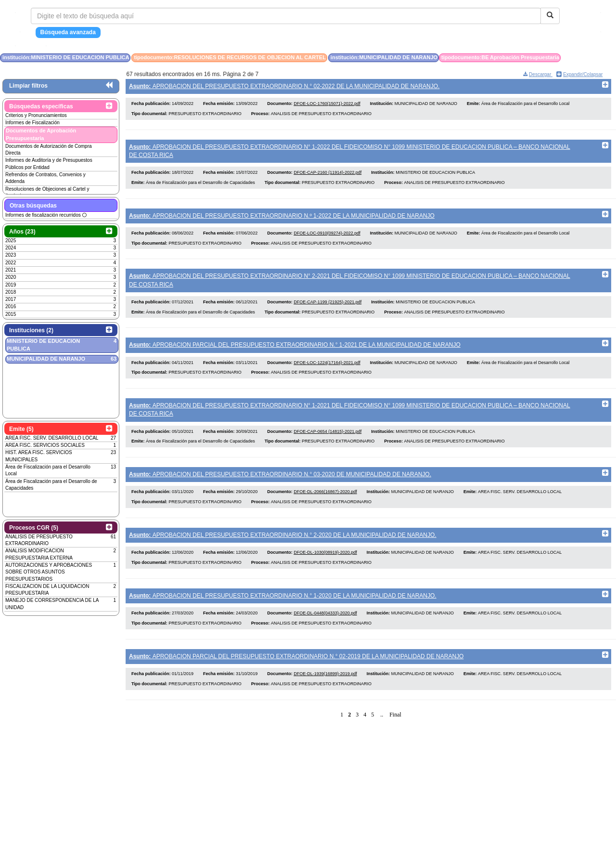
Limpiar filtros (28, 86)
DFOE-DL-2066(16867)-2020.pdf (325, 503)
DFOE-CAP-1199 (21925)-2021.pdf (327, 308)
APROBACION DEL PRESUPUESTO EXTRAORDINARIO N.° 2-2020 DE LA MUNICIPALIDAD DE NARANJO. (283, 547)
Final (395, 730)
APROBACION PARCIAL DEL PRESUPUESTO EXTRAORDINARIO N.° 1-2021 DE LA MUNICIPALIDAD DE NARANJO (295, 352)
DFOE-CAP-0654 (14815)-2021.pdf (327, 441)
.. (382, 730)
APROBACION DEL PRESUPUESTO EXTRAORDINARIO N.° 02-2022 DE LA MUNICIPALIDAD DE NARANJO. (284, 86)
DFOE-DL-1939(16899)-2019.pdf (325, 690)
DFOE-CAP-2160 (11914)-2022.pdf (327, 176)
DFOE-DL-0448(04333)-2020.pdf (325, 627)
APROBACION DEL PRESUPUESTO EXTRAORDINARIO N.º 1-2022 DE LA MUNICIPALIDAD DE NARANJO (282, 219)
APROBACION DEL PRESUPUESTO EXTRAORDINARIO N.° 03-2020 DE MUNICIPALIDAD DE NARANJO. (280, 484)
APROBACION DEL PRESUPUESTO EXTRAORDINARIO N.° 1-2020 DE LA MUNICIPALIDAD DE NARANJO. (283, 609)
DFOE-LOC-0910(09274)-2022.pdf (327, 238)
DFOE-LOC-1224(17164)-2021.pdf (327, 370)
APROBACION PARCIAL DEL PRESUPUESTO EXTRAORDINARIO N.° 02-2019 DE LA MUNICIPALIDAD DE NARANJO (296, 671)
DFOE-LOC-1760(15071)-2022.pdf (327, 105)
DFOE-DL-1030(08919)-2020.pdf (325, 565)
